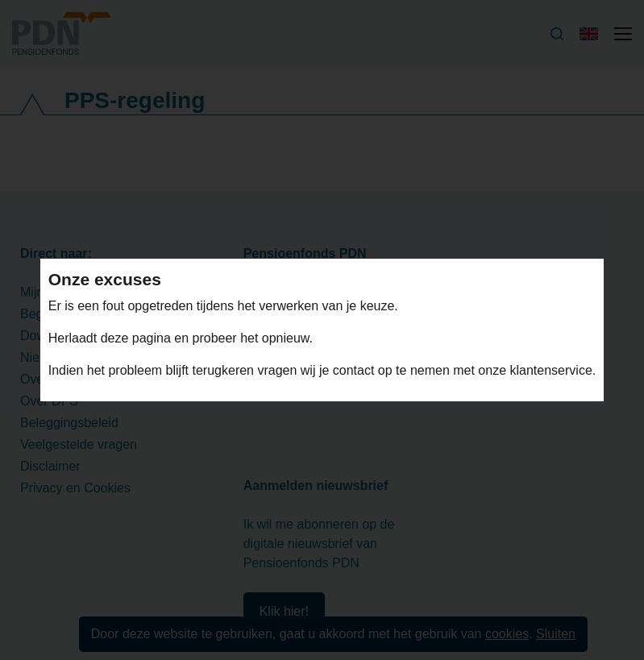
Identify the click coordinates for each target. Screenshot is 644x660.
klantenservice (551, 370)
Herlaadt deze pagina (112, 338)
